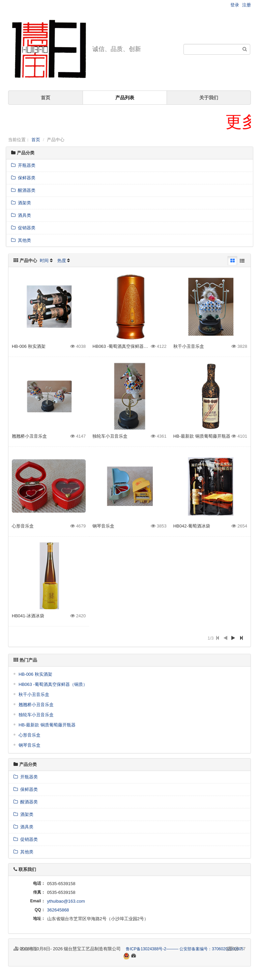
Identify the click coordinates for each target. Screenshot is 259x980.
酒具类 (21, 215)
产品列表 (125, 98)
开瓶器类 (23, 165)
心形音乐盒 (23, 526)
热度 (62, 261)
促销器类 (23, 228)
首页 (46, 98)
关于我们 (209, 98)
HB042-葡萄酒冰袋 (192, 526)
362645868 (58, 910)
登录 (235, 5)
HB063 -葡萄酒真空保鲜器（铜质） (127, 346)
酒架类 (21, 203)
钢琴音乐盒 (103, 526)
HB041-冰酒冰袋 (28, 616)
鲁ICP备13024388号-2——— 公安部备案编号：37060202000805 (185, 949)
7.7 (236, 949)
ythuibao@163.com (66, 901)
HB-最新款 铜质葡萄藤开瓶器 (202, 436)
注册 (247, 5)
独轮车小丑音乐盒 (110, 436)
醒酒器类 (23, 190)
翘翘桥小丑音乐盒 (29, 436)
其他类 (21, 240)
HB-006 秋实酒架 (29, 346)
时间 (44, 261)
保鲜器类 (23, 178)
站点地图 (25, 949)
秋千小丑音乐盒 (189, 346)
